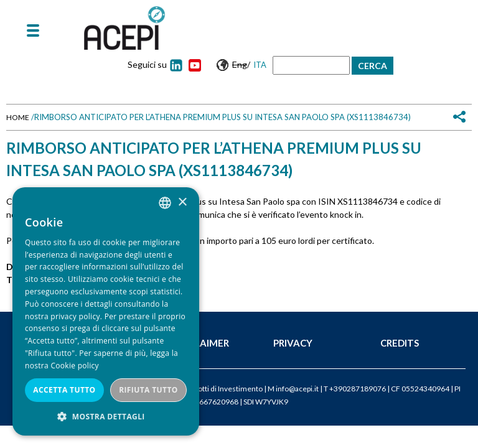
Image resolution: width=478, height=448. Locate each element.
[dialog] (106, 311)
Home (18, 117)
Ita (260, 65)
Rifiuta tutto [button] (148, 390)
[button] (106, 417)
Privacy (293, 343)
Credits (400, 343)
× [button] (182, 203)
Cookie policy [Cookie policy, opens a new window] (74, 366)
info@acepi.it (297, 389)
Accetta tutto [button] (64, 390)
